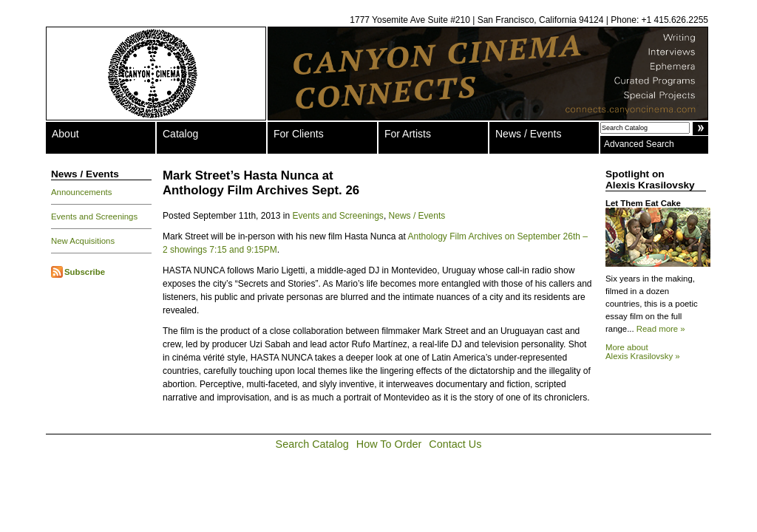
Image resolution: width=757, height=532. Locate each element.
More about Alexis (643, 352)
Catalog (180, 134)
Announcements (81, 192)
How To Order (389, 444)
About (65, 134)
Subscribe (85, 272)
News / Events (528, 134)
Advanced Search (639, 144)
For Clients (299, 134)
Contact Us (455, 444)
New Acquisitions (83, 241)
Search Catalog (312, 444)
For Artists (408, 134)
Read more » (661, 329)
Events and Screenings (94, 216)
